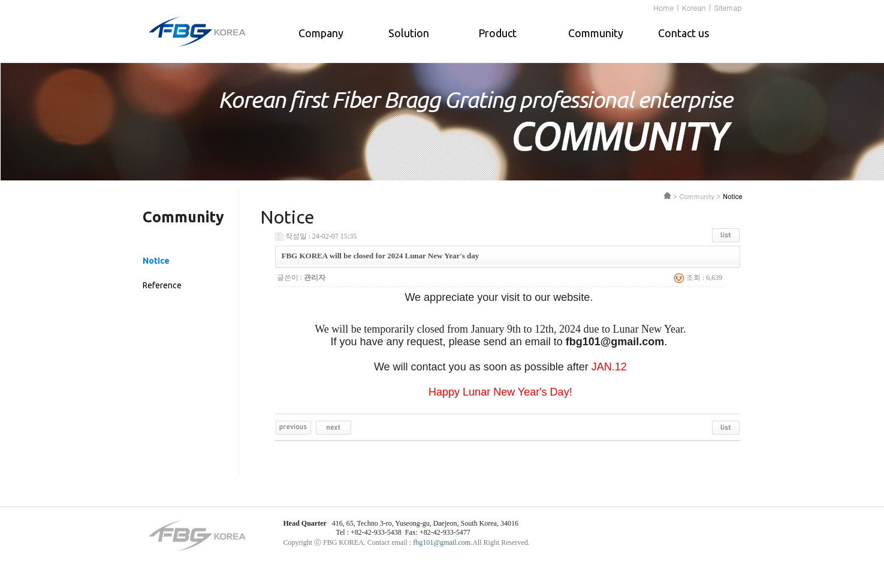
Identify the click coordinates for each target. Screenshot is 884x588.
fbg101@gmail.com (442, 542)
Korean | (697, 7)
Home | (666, 7)
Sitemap (728, 7)
